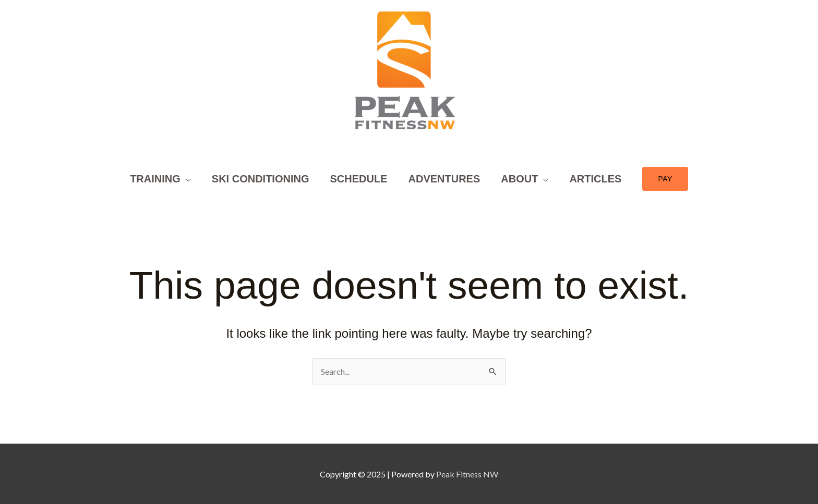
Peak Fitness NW (467, 474)
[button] (665, 179)
